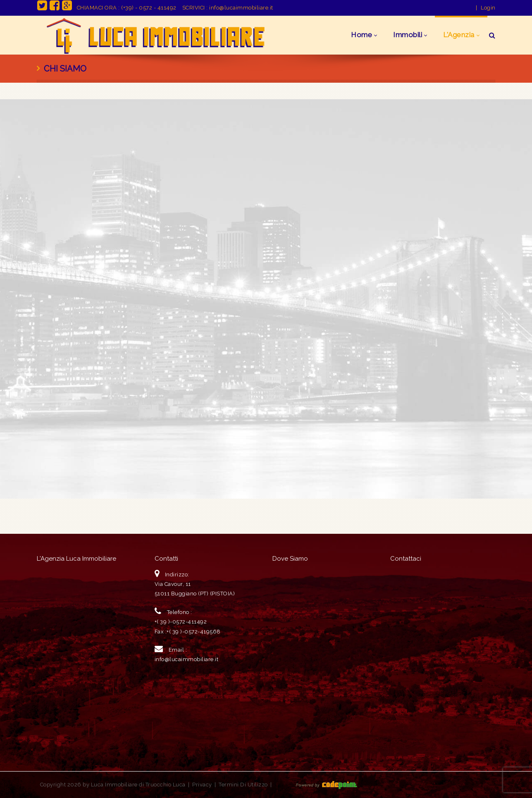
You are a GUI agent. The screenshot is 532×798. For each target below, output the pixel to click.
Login (488, 8)
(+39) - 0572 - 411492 (149, 8)
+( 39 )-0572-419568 (194, 632)
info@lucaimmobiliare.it (241, 8)
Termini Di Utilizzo (243, 785)
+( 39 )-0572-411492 (181, 622)
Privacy (202, 785)
